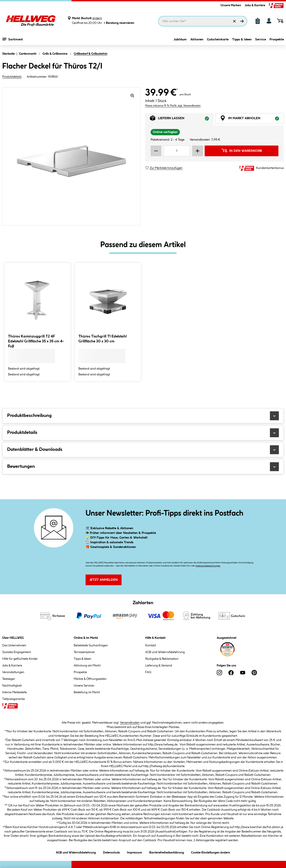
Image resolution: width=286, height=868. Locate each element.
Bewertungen (143, 467)
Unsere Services (84, 686)
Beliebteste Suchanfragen (91, 645)
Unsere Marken (231, 5)
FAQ (148, 672)
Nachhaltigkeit (12, 686)
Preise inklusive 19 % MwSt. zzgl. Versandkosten (173, 106)
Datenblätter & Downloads (143, 450)
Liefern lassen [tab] (182, 119)
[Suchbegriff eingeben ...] (203, 21)
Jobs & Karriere (255, 5)
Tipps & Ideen (242, 40)
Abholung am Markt (87, 666)
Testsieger (9, 679)
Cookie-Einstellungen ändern (211, 852)
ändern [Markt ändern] (97, 18)
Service (261, 40)
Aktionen (197, 40)
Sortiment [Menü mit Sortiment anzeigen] (13, 39)
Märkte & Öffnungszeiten (90, 679)
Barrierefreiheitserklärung (167, 852)
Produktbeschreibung (143, 416)
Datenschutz (111, 852)
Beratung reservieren (119, 23)
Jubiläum (180, 40)
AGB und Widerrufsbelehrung (165, 652)
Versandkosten (130, 723)
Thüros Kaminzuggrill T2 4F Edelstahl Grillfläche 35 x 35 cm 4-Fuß (36, 341)
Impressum (135, 852)
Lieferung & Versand (159, 666)
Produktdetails (12, 77)
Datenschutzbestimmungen (208, 566)
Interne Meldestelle (15, 692)
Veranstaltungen (13, 672)
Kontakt (151, 645)
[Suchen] (242, 21)
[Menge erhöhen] (198, 151)
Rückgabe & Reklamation (162, 659)
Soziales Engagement (17, 652)
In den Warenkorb (242, 150)
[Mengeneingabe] (177, 151)
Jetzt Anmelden (104, 580)
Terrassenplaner (84, 652)
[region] (71, 156)
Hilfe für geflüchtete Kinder (20, 659)
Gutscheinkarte (218, 40)
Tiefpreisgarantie (14, 699)
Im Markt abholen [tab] (252, 119)
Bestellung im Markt (87, 692)
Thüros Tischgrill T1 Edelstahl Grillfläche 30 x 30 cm (103, 339)
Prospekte (277, 40)
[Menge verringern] (156, 151)
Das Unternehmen (14, 645)
